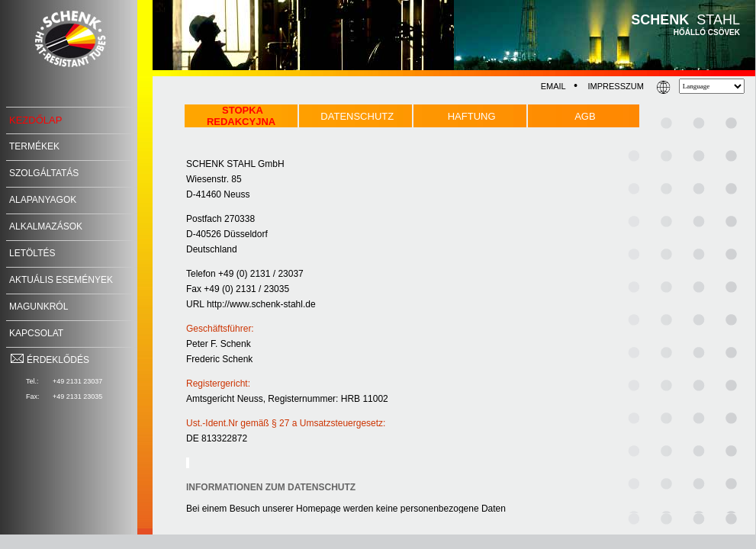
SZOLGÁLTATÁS (44, 173)
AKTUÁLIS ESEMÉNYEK (61, 280)
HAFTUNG (472, 116)
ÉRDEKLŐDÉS (49, 360)
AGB (585, 116)
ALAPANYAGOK (43, 200)
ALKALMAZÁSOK (46, 226)
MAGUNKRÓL (39, 307)
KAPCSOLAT (36, 333)
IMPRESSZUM (615, 86)
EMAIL (553, 86)
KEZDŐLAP (35, 120)
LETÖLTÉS (32, 253)
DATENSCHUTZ (357, 116)
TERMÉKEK (34, 146)
